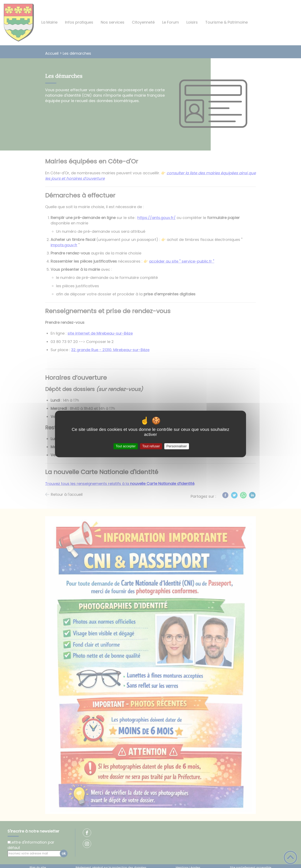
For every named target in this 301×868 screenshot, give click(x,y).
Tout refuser (151, 446)
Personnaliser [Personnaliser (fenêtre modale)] (177, 446)
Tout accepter (126, 446)
